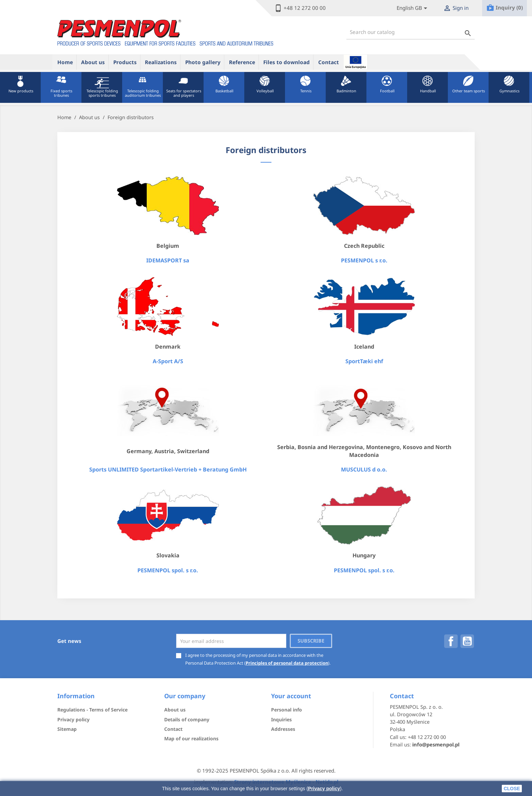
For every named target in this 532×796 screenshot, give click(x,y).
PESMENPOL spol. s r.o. (168, 570)
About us (93, 62)
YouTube (467, 641)
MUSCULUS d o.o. (364, 469)
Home (65, 62)
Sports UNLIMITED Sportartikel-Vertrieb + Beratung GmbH (168, 469)
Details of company (187, 719)
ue (356, 62)
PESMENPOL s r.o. (364, 260)
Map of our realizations (191, 738)
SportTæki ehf (364, 361)
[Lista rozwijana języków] (413, 8)
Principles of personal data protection (287, 663)
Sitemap (67, 729)
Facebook (451, 641)
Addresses (283, 729)
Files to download (287, 62)
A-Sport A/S (168, 361)
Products (125, 62)
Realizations (161, 62)
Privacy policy (324, 789)
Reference (242, 62)
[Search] (411, 32)
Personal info (287, 710)
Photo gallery (203, 62)
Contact (329, 62)
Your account (291, 696)
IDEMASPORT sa (168, 260)
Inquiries (281, 719)
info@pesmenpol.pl (436, 744)
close (512, 789)
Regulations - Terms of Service (92, 710)
